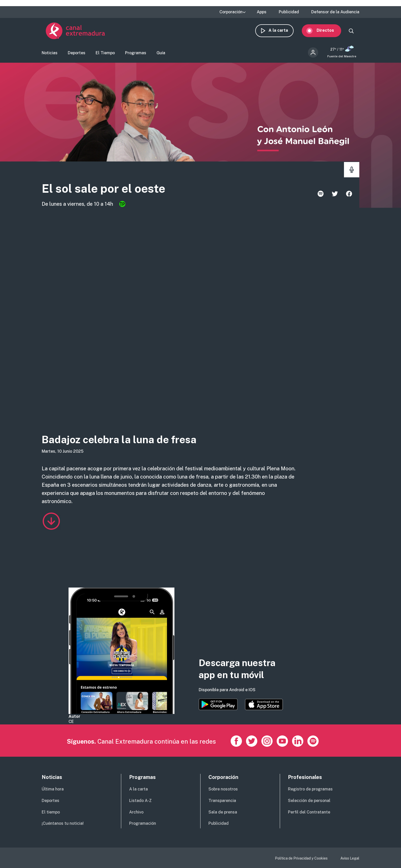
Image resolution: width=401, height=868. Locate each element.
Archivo (136, 812)
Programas (136, 55)
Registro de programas (310, 789)
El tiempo (51, 812)
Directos (329, 33)
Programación (143, 823)
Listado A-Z (140, 801)
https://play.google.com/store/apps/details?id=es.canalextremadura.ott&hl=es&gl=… (218, 704)
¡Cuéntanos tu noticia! (63, 823)
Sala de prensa (223, 812)
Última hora (53, 789)
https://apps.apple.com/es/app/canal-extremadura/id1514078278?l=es (264, 704)
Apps (262, 12)
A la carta (282, 33)
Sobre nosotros (223, 789)
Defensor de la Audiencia (335, 12)
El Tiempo (105, 55)
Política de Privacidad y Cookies (301, 858)
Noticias (50, 55)
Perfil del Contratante (309, 812)
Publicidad (289, 12)
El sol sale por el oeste (123, 192)
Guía (161, 55)
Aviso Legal (350, 858)
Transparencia (222, 801)
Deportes (77, 55)
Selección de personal (309, 801)
